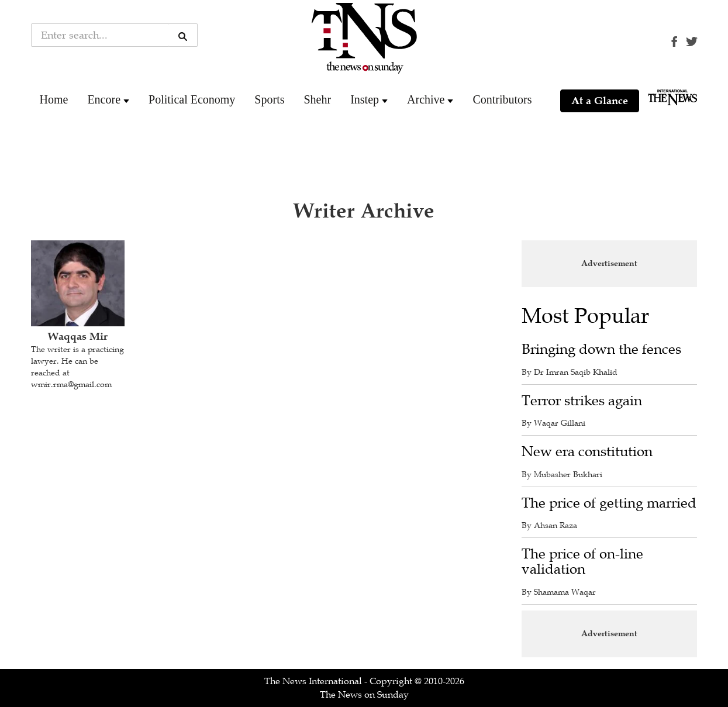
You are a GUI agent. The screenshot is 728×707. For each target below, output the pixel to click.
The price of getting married (609, 503)
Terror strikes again (582, 401)
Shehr (317, 99)
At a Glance (600, 101)
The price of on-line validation (582, 562)
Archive (426, 99)
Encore (104, 99)
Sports (269, 99)
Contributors (502, 99)
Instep (365, 99)
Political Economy (192, 99)
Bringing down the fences (601, 349)
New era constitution (587, 452)
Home (54, 99)
